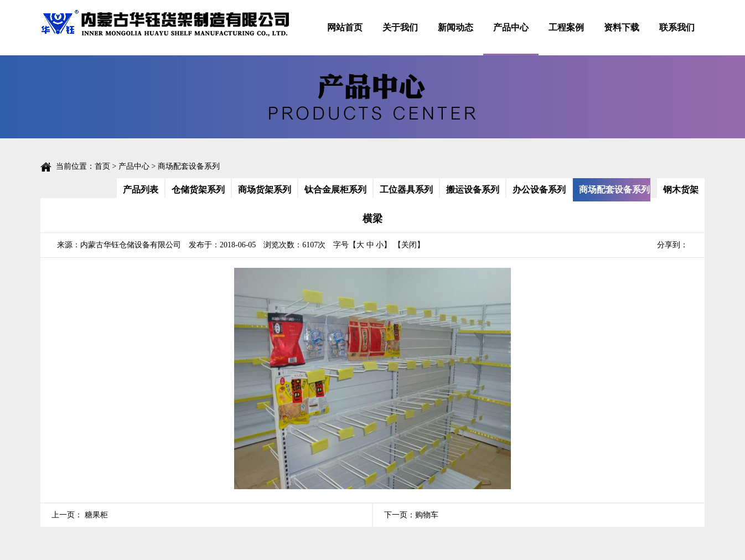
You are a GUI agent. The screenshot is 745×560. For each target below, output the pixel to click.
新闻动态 (456, 27)
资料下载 (622, 27)
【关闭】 (409, 245)
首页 (102, 166)
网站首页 (345, 27)
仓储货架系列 (198, 190)
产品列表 (141, 190)
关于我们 (400, 27)
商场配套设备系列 (614, 190)
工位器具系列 (406, 190)
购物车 (427, 515)
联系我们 (677, 27)
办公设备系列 (539, 190)
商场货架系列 (265, 190)
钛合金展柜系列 (335, 190)
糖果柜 (95, 515)
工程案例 (566, 27)
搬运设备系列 (473, 190)
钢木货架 (681, 190)
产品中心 (511, 27)
